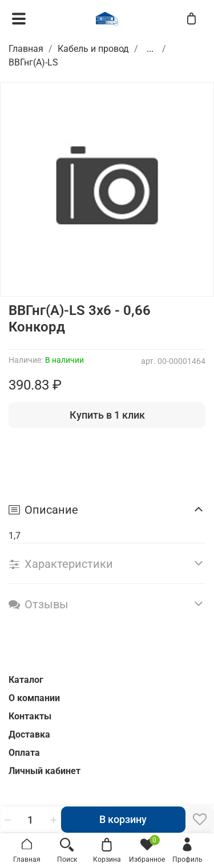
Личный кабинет (45, 771)
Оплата (24, 753)
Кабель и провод (93, 49)
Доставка (29, 734)
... (150, 49)
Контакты (30, 716)
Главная (26, 49)
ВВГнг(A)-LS (33, 62)
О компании (34, 698)
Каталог (26, 680)
